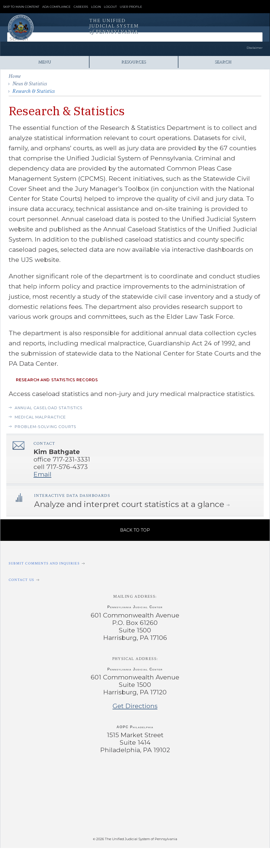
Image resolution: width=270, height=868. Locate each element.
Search (223, 62)
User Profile (131, 7)
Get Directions (135, 706)
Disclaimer (255, 48)
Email (43, 474)
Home (15, 76)
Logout (110, 7)
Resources (134, 62)
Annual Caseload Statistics (49, 408)
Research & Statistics (33, 91)
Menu (44, 62)
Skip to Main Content (21, 7)
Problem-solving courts (45, 427)
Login (96, 7)
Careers (81, 7)
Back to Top (135, 530)
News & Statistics (29, 84)
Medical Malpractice (40, 417)
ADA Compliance (56, 7)
